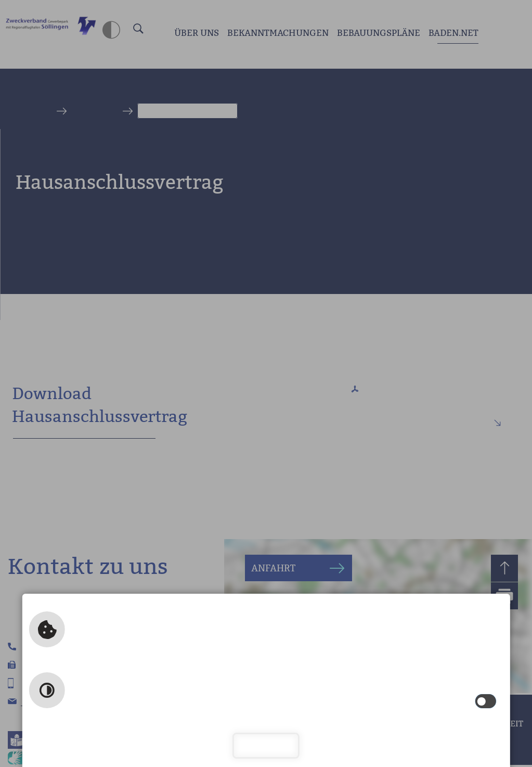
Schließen (266, 745)
